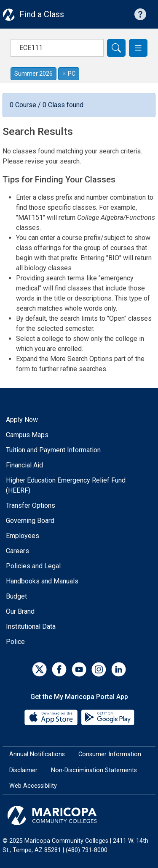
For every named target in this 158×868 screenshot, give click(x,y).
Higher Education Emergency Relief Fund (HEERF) (66, 485)
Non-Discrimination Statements (94, 770)
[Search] (116, 48)
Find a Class (42, 14)
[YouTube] (79, 669)
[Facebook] (59, 669)
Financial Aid (24, 465)
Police (15, 642)
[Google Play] (107, 717)
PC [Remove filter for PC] (69, 74)
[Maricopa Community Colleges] (79, 815)
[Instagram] (99, 669)
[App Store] (52, 717)
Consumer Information (110, 754)
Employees (23, 536)
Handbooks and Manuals (42, 581)
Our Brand (20, 611)
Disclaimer (23, 770)
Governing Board (30, 521)
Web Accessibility (33, 786)
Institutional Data (31, 627)
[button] (138, 48)
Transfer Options (31, 505)
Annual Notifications (37, 754)
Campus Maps (27, 435)
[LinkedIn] (119, 669)
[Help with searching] (140, 14)
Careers (17, 551)
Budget (16, 596)
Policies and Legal (33, 566)
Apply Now (22, 420)
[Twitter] (39, 669)
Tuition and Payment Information (53, 450)
